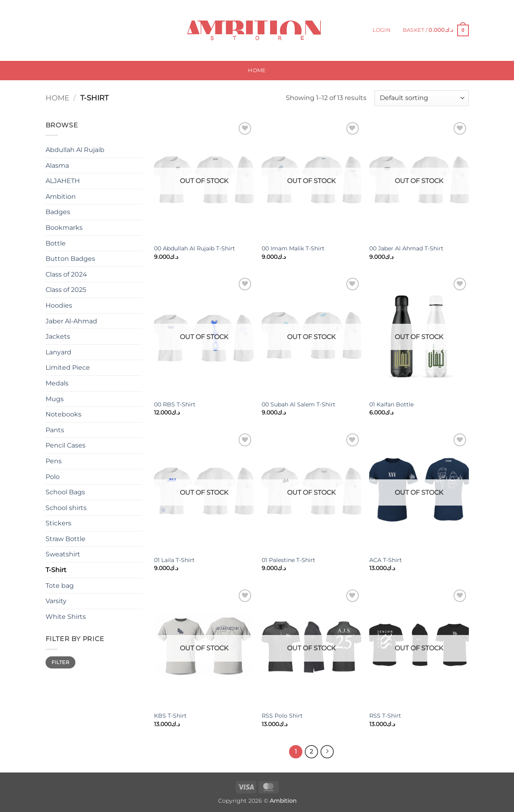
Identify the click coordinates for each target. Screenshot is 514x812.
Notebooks (63, 414)
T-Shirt (56, 570)
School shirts (66, 508)
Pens (54, 461)
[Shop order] (421, 98)
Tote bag (60, 586)
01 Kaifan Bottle (391, 404)
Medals (57, 383)
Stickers (58, 523)
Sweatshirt (63, 554)
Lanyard (58, 352)
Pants (55, 430)
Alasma (57, 166)
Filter (60, 662)
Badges (58, 212)
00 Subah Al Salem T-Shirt (299, 404)
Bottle (56, 243)
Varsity (56, 601)
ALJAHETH (63, 181)
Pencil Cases (66, 445)
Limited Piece (68, 367)
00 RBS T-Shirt (175, 404)
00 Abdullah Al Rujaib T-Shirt (195, 248)
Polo (53, 477)
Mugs (55, 399)
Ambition (61, 197)
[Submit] (111, 31)
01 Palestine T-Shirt (288, 560)
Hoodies (59, 305)
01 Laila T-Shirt (174, 560)
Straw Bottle (66, 539)
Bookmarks (64, 228)
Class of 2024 (66, 274)
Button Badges (70, 259)
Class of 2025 (66, 290)
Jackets (58, 336)
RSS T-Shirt (385, 716)
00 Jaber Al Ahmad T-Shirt (406, 248)
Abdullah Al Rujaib (75, 150)
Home (257, 70)
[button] (382, 30)
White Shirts (66, 617)
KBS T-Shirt (170, 716)
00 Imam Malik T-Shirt (293, 248)
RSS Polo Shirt (282, 716)
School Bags (65, 492)
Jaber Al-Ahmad (71, 321)
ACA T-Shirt (386, 560)
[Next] (327, 752)
